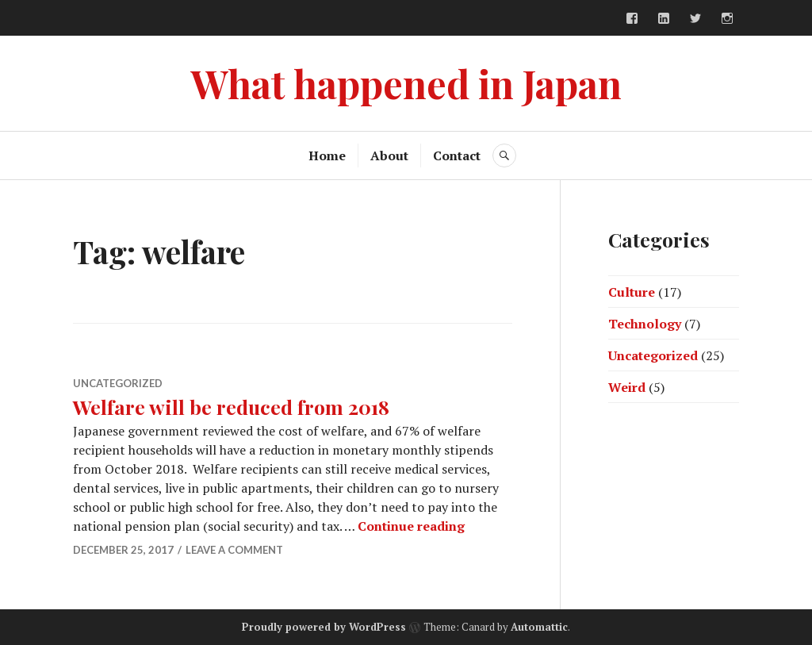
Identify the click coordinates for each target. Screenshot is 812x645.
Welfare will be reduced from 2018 (231, 407)
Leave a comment (234, 550)
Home (327, 155)
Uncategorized (118, 383)
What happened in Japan (406, 83)
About (389, 155)
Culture (632, 292)
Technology (645, 324)
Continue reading (411, 526)
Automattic (539, 627)
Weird (627, 387)
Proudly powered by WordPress (324, 627)
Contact (457, 155)
